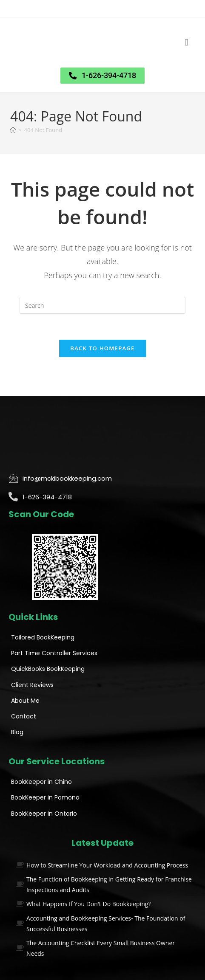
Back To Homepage (102, 348)
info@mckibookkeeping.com (67, 478)
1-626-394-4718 (47, 497)
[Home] (13, 130)
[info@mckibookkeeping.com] (13, 478)
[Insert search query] (102, 305)
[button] (186, 43)
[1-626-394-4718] (13, 497)
